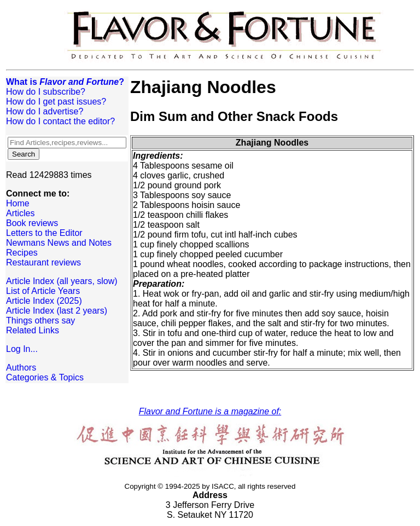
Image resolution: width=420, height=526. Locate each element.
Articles (20, 213)
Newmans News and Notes (59, 243)
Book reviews (32, 223)
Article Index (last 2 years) (57, 311)
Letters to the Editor (44, 233)
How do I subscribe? (46, 92)
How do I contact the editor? (60, 121)
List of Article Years (43, 291)
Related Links (33, 330)
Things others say (40, 320)
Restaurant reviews (43, 262)
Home (18, 203)
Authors (21, 368)
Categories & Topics (45, 377)
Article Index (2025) (44, 301)
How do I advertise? (45, 111)
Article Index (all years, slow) (62, 281)
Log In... (22, 349)
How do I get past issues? (56, 102)
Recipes (22, 253)
